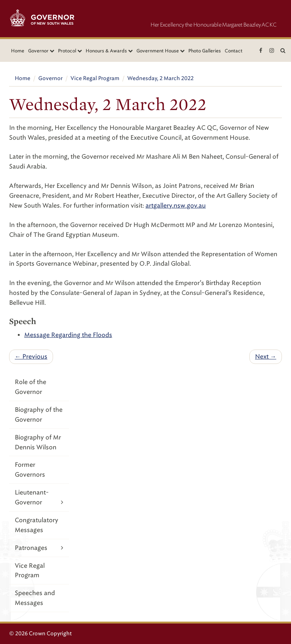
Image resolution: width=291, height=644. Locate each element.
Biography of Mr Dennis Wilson (38, 442)
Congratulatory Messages (37, 525)
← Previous (31, 357)
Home (18, 51)
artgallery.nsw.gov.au (176, 205)
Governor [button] (41, 51)
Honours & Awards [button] (109, 51)
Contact (234, 51)
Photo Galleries (205, 51)
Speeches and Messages (35, 598)
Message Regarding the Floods (68, 335)
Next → (266, 357)
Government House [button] (160, 51)
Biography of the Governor (39, 415)
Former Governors (30, 470)
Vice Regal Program (95, 78)
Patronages (39, 548)
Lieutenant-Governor (39, 498)
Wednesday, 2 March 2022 (160, 78)
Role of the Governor (31, 387)
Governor (50, 78)
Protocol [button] (70, 51)
